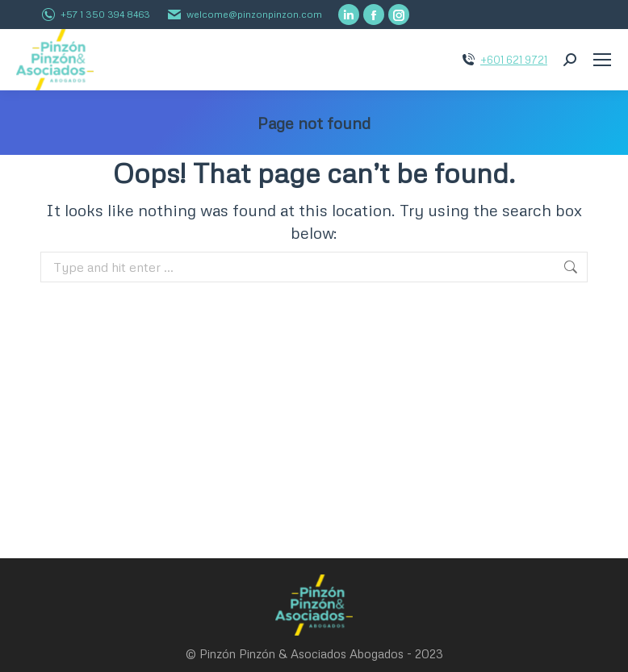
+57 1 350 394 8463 (105, 14)
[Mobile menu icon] (602, 60)
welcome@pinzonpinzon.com (254, 14)
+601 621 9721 (514, 60)
